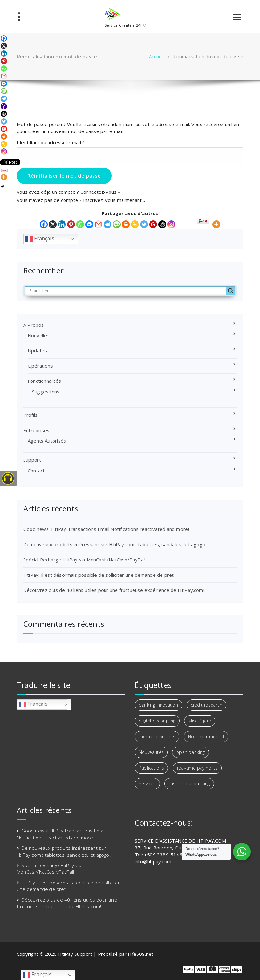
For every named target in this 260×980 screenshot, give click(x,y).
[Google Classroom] (153, 224)
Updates (37, 350)
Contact (36, 471)
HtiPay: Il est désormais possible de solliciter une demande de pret (99, 575)
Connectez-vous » (100, 192)
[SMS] (117, 224)
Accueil (156, 56)
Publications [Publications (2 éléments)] (151, 768)
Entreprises (36, 430)
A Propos (34, 325)
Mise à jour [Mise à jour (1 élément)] (200, 721)
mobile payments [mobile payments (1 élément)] (157, 736)
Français (40, 239)
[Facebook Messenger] (89, 224)
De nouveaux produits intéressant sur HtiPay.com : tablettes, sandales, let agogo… (116, 544)
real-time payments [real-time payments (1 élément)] (197, 768)
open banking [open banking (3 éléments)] (190, 752)
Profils (30, 415)
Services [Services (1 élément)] (147, 784)
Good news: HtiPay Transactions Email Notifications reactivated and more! (106, 529)
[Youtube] (4, 129)
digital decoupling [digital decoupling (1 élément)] (157, 721)
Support (32, 460)
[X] (53, 224)
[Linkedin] (62, 224)
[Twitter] (144, 224)
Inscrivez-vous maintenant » (114, 200)
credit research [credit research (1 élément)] (206, 705)
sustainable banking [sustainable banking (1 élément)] (189, 784)
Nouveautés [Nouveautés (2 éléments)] (151, 752)
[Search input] (127, 291)
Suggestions (46, 392)
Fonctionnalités (44, 381)
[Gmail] (98, 224)
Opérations (40, 366)
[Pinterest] (71, 224)
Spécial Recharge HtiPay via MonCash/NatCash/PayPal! (84, 560)
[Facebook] (44, 224)
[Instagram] (171, 224)
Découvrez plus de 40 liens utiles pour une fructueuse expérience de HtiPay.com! (114, 590)
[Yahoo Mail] (4, 106)
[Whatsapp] (80, 224)
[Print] (126, 224)
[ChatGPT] (162, 224)
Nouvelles (39, 335)
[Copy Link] (135, 224)
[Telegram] (107, 224)
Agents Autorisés (47, 441)
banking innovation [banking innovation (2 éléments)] (158, 705)
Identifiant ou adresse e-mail (51, 142)
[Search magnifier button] (231, 291)
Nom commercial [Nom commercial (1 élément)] (206, 736)
